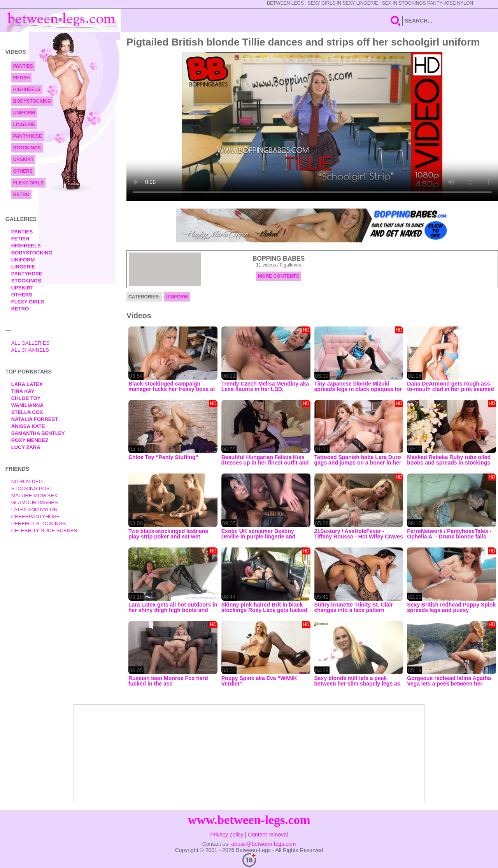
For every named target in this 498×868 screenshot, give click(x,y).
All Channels (30, 350)
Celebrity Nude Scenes (44, 530)
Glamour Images (35, 502)
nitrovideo (27, 481)
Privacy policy (227, 835)
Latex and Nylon (34, 509)
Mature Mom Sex (34, 495)
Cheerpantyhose (36, 516)
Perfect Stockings (39, 523)
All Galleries (31, 343)
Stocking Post (32, 488)
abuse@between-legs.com (263, 844)
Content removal (268, 835)
